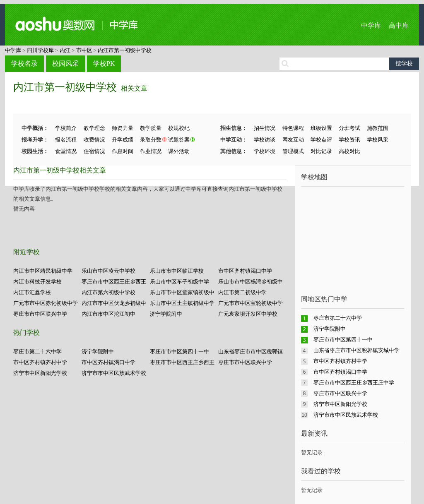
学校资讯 (349, 140)
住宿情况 (94, 151)
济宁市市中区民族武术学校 (114, 373)
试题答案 (179, 140)
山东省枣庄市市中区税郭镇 (251, 352)
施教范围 (378, 128)
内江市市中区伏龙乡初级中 (114, 303)
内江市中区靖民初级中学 (43, 271)
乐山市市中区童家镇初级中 (182, 292)
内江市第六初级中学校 (108, 292)
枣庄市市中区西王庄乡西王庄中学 (354, 383)
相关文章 (134, 88)
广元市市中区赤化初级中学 (46, 303)
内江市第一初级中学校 (125, 50)
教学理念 (94, 128)
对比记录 (321, 151)
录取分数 (151, 140)
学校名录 (24, 64)
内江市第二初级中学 (242, 292)
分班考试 (349, 128)
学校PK (104, 64)
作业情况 (151, 151)
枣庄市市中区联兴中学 (40, 314)
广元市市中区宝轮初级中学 (251, 303)
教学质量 (151, 128)
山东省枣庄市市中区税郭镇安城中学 (357, 350)
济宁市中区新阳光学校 (40, 373)
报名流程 (66, 140)
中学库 (371, 25)
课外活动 (179, 151)
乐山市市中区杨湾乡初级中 (251, 282)
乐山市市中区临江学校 (177, 271)
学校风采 (378, 140)
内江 (65, 50)
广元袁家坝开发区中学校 (248, 314)
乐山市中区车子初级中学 (179, 282)
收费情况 (94, 140)
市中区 (84, 50)
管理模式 (293, 151)
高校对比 (349, 151)
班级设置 (321, 128)
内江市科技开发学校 (37, 282)
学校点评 (321, 140)
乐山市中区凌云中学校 (108, 271)
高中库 (399, 25)
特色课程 (293, 128)
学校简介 (66, 128)
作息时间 (123, 151)
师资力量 (123, 128)
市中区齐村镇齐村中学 (40, 362)
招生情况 (265, 128)
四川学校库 (40, 50)
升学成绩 (123, 140)
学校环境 (265, 151)
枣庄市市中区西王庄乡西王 (114, 282)
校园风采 (65, 64)
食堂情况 (66, 151)
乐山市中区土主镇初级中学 (182, 303)
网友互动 (293, 140)
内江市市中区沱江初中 (108, 314)
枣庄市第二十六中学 (37, 352)
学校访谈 (265, 140)
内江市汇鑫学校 (32, 292)
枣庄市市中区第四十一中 (179, 352)
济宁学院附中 (166, 314)
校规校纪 (179, 128)
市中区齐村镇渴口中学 (245, 271)
